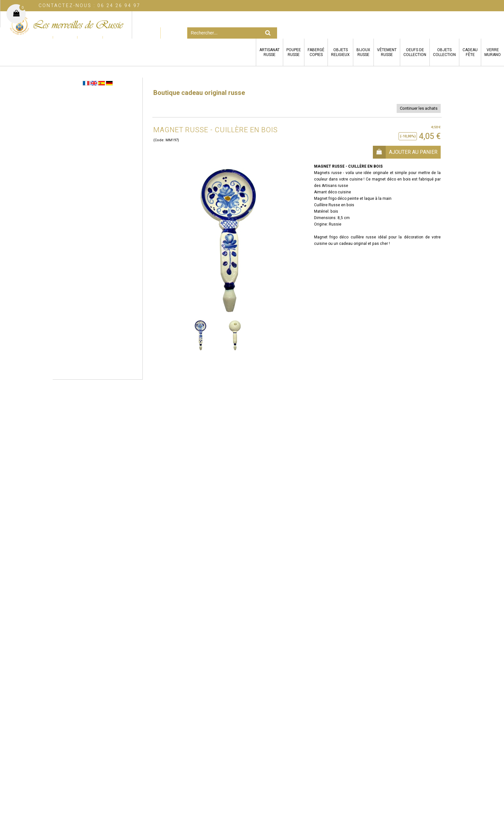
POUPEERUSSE (294, 52)
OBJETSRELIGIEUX (340, 52)
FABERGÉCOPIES (316, 52)
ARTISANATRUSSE (270, 52)
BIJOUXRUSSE (363, 52)
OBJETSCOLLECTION (444, 52)
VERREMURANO (493, 52)
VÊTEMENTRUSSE (387, 52)
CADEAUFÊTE (470, 52)
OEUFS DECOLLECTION (415, 52)
